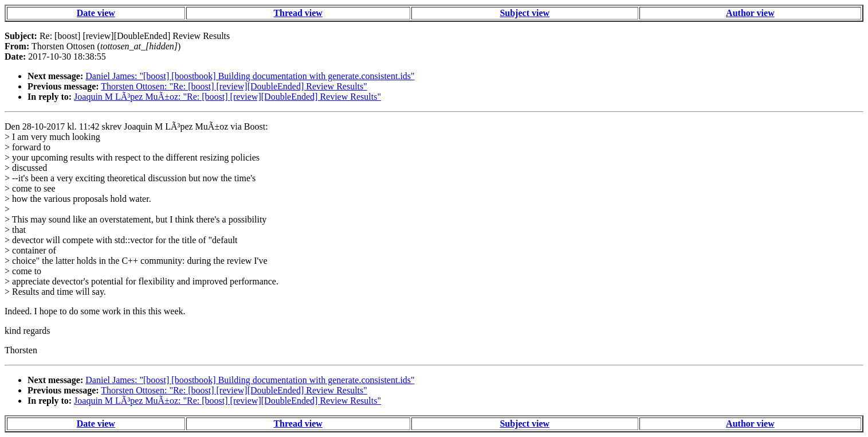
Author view (750, 13)
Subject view (525, 13)
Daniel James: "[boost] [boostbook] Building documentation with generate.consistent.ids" (250, 76)
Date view (96, 13)
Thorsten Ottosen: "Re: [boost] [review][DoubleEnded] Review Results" (234, 86)
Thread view (298, 13)
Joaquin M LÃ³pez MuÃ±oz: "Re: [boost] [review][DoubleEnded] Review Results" (227, 97)
